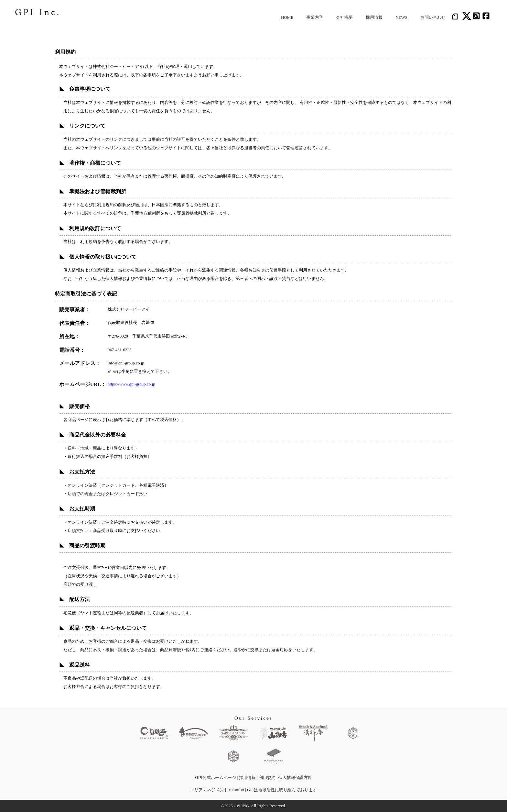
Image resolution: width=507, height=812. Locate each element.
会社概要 (344, 17)
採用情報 (374, 17)
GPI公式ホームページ (215, 778)
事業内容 (315, 17)
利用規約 (267, 778)
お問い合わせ (433, 17)
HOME (287, 17)
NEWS (401, 17)
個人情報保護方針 (295, 778)
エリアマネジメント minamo (217, 790)
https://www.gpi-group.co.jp (131, 384)
